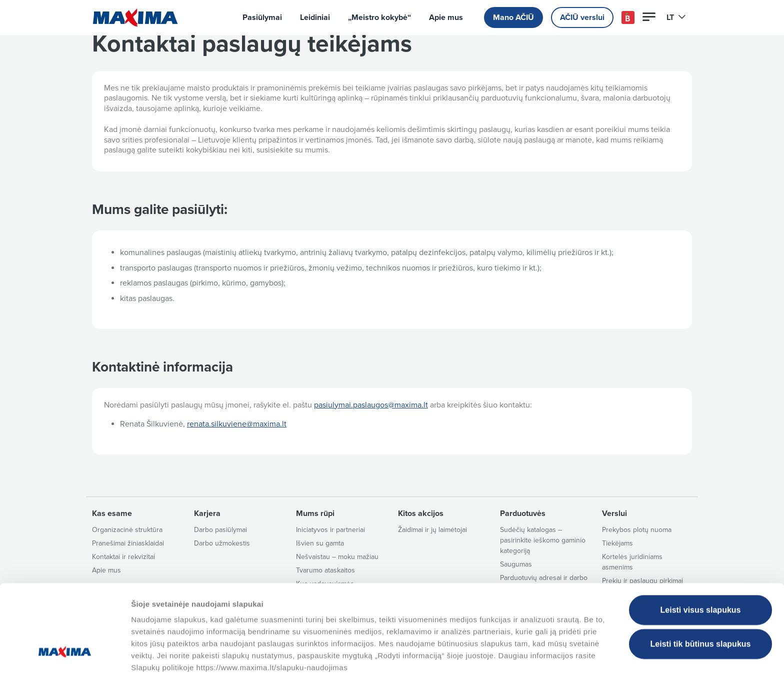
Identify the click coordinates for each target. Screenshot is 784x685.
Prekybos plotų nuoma (637, 530)
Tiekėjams (617, 543)
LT (676, 17)
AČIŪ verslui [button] (582, 17)
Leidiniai (315, 17)
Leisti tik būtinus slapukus (701, 609)
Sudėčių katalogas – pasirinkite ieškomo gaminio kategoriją (543, 540)
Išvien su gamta (320, 543)
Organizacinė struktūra (127, 530)
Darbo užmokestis (222, 543)
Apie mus (446, 17)
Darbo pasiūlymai (220, 530)
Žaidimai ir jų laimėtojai (432, 530)
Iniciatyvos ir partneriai (330, 530)
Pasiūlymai (262, 17)
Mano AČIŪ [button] (513, 17)
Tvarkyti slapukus (511, 665)
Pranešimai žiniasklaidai (128, 543)
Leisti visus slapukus (701, 575)
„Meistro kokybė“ (379, 17)
